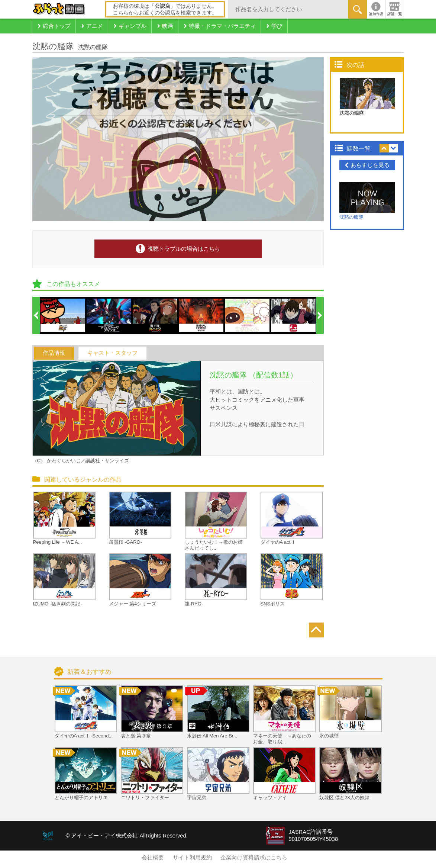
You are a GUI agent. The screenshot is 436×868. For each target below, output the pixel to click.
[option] (63, 315)
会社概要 (153, 858)
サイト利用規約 (192, 858)
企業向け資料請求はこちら (254, 858)
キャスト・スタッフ (112, 353)
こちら (121, 13)
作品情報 (54, 353)
